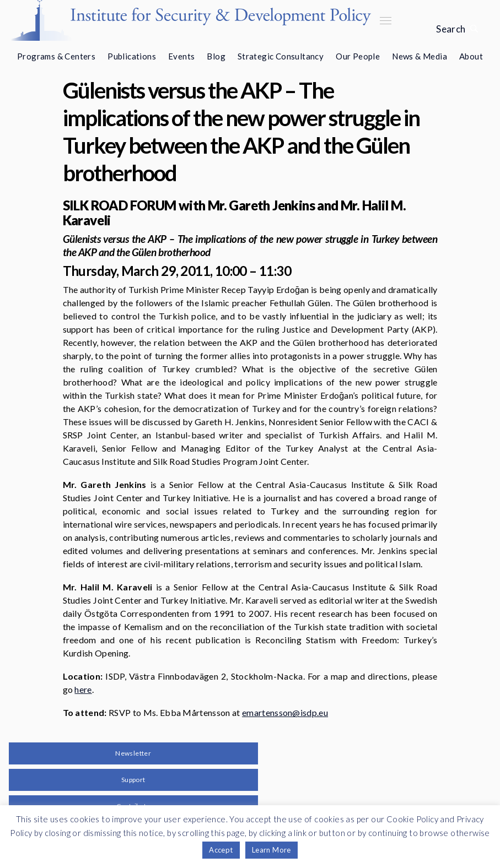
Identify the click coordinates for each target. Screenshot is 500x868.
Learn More (271, 850)
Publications (132, 56)
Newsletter (133, 753)
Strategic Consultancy (281, 56)
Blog (216, 56)
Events (181, 56)
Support (133, 780)
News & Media (420, 56)
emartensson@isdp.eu (285, 712)
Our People (358, 56)
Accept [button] (221, 850)
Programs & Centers (56, 56)
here (83, 689)
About (471, 56)
